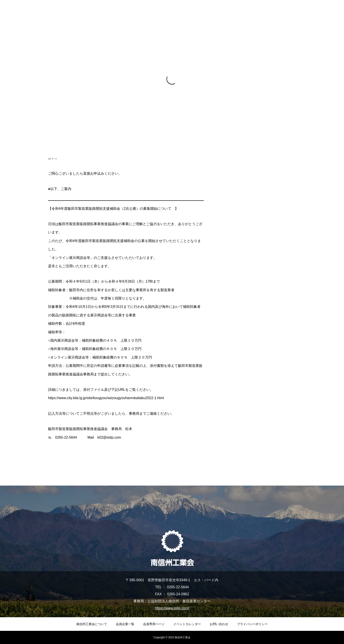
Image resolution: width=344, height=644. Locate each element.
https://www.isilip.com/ (172, 608)
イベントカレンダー (187, 624)
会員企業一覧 (125, 624)
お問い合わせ (219, 624)
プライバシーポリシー (252, 624)
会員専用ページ (154, 624)
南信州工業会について (92, 624)
